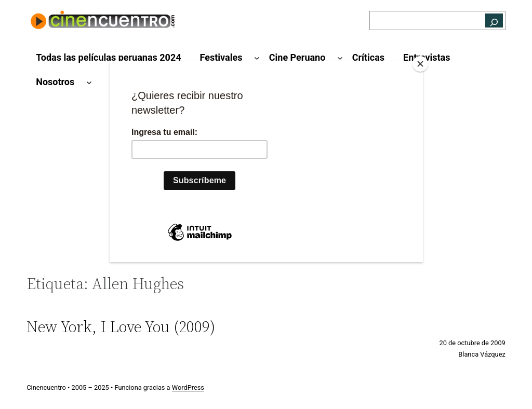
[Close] (420, 64)
